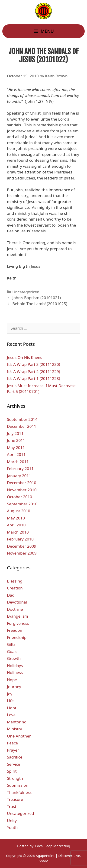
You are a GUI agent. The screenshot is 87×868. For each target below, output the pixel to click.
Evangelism (18, 616)
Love (11, 715)
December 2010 (22, 483)
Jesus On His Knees (25, 357)
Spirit (12, 771)
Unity (12, 821)
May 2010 (16, 518)
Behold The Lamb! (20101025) (40, 304)
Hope (12, 680)
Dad (11, 595)
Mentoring (17, 722)
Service (14, 764)
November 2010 (22, 490)
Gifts (11, 644)
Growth (14, 658)
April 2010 (16, 525)
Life (10, 701)
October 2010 (19, 497)
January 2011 (19, 476)
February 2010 (20, 539)
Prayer (13, 750)
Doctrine (15, 609)
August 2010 (19, 511)
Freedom (15, 630)
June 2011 (16, 440)
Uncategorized (26, 292)
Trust (12, 806)
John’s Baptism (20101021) (37, 298)
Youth (12, 827)
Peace (12, 743)
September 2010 (22, 504)
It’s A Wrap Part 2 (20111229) (34, 372)
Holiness (15, 672)
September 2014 (22, 419)
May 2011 (16, 448)
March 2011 (18, 462)
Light (12, 708)
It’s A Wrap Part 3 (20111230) (34, 364)
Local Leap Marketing (53, 846)
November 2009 (22, 553)
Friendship (17, 637)
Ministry (14, 729)
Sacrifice (15, 757)
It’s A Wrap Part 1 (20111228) (34, 378)
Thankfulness (19, 792)
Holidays (15, 666)
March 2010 (18, 532)
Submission (18, 785)
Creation (15, 588)
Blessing (15, 581)
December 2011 (22, 426)
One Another (19, 736)
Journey (14, 687)
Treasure (15, 799)
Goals (12, 651)
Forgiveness (18, 623)
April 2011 (16, 454)
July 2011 (15, 433)
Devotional (17, 602)
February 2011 (20, 469)
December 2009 (22, 546)
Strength (15, 778)
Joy (10, 694)
